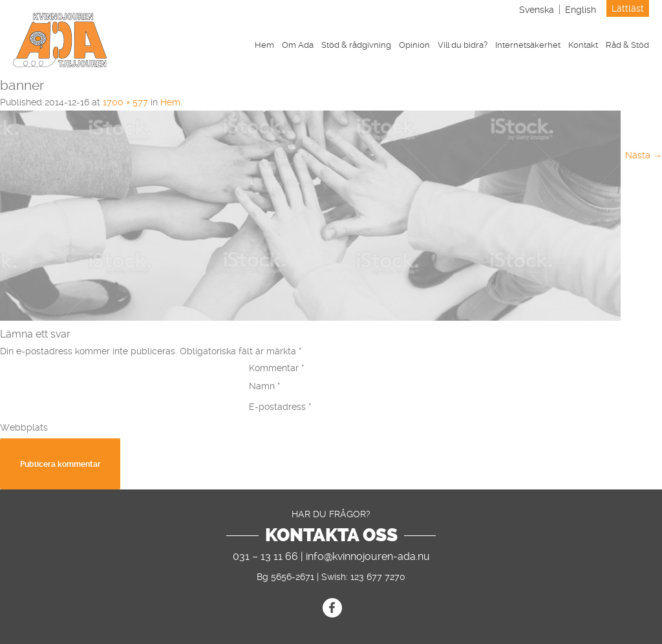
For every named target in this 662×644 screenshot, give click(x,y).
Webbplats (24, 427)
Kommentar (277, 368)
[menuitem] (537, 9)
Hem (264, 45)
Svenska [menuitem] (537, 10)
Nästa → (644, 155)
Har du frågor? (331, 514)
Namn (265, 386)
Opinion (414, 45)
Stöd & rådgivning (356, 45)
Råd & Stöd (627, 45)
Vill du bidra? (463, 45)
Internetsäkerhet (528, 45)
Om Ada (298, 45)
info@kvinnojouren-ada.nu (368, 556)
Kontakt (583, 45)
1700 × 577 (125, 102)
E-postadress (280, 407)
